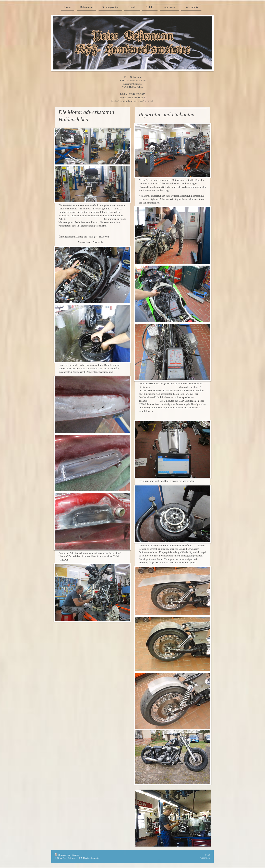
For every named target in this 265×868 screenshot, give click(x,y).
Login (208, 855)
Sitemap (75, 855)
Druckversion (63, 855)
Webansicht (205, 858)
